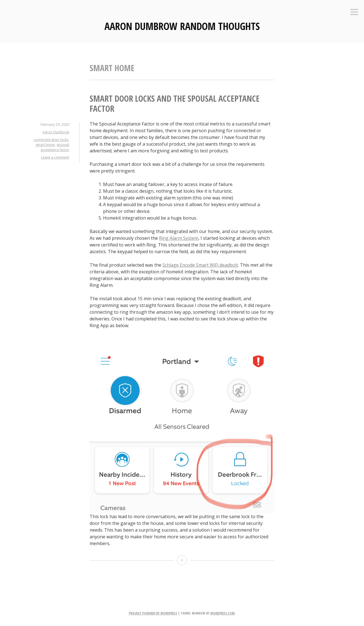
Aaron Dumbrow (56, 132)
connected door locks (51, 140)
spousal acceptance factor (55, 147)
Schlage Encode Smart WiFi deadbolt (200, 265)
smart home (45, 145)
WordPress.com (222, 613)
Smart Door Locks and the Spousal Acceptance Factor (175, 103)
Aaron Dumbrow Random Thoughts (182, 26)
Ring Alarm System (179, 238)
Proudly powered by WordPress (153, 613)
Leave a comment (55, 157)
